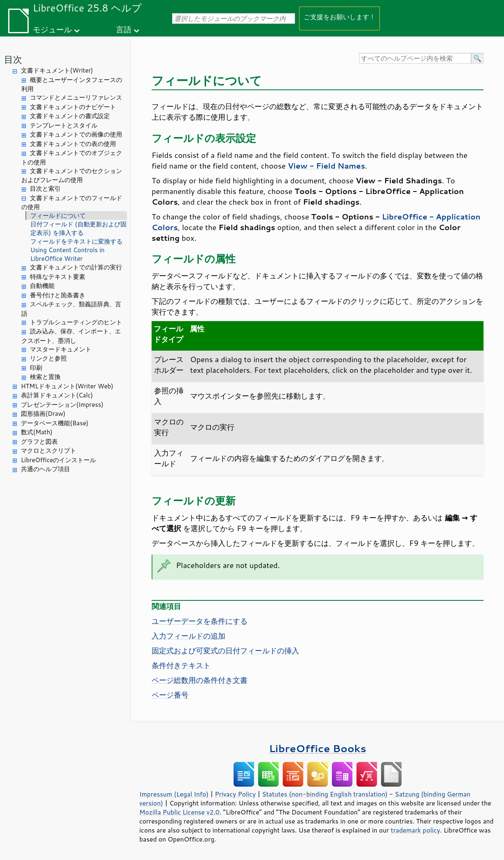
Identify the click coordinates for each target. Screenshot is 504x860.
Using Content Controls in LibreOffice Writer (67, 254)
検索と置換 (45, 377)
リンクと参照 (48, 358)
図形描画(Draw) (43, 414)
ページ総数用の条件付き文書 (200, 680)
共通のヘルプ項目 (45, 469)
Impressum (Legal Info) (174, 794)
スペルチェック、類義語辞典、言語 (71, 309)
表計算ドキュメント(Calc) (57, 395)
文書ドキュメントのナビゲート (73, 107)
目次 (13, 59)
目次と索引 (45, 188)
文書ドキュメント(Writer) (57, 70)
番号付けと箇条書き (58, 295)
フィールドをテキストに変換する (76, 241)
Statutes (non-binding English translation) (325, 794)
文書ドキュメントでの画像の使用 (76, 134)
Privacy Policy (235, 794)
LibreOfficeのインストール (58, 460)
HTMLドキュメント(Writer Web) (67, 386)
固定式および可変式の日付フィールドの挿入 (225, 650)
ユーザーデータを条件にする (200, 621)
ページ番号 (170, 695)
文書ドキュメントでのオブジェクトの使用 (72, 157)
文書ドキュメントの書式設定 (70, 116)
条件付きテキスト (181, 665)
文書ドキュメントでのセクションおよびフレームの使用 (72, 176)
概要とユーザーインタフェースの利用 (72, 84)
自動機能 (42, 286)
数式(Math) (37, 432)
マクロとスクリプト (49, 451)
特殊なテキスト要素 (58, 277)
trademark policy (415, 830)
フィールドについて (58, 216)
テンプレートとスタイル (64, 125)
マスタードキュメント (61, 349)
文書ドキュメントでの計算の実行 (76, 267)
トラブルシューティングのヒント (76, 322)
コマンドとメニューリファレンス (76, 97)
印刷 (36, 368)
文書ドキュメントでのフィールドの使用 (72, 203)
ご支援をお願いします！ (339, 17)
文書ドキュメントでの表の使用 (73, 144)
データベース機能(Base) (55, 423)
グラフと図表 (39, 441)
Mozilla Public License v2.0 (179, 812)
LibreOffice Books (318, 748)
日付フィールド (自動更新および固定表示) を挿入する (78, 228)
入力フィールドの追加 (188, 636)
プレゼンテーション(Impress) (62, 405)
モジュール (52, 29)
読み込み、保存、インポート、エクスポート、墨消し (71, 336)
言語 (124, 29)
